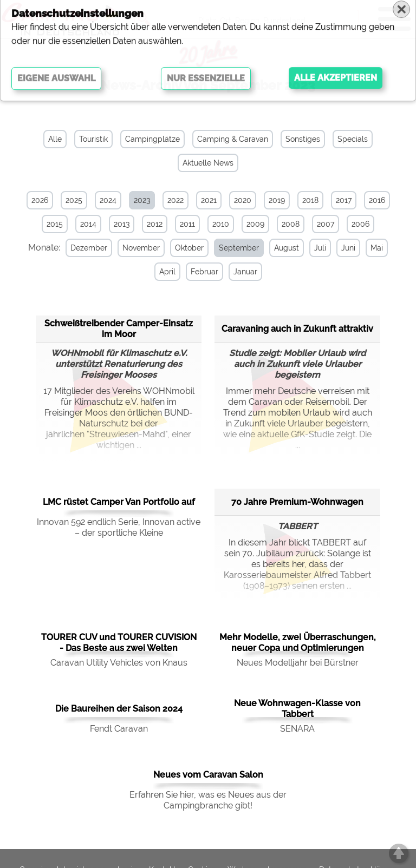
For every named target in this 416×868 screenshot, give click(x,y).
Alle (55, 139)
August (281, 248)
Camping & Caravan (233, 139)
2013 (122, 224)
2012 (155, 224)
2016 (377, 200)
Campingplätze (152, 139)
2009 (255, 224)
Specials (353, 139)
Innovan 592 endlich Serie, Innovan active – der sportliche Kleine (119, 526)
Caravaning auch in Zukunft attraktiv (297, 327)
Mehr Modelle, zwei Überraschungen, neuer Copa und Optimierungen (298, 642)
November (136, 248)
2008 (291, 224)
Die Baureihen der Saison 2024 (119, 708)
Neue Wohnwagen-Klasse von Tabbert (297, 708)
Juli (315, 248)
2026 (40, 200)
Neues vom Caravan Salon (208, 774)
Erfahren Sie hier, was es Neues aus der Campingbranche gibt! (208, 799)
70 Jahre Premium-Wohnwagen (297, 500)
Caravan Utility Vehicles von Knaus (119, 662)
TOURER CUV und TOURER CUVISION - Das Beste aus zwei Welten (119, 642)
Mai (371, 248)
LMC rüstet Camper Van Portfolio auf (119, 501)
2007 (326, 224)
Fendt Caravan (119, 728)
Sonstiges (303, 139)
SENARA (297, 728)
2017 (344, 200)
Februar (199, 272)
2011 (187, 224)
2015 (55, 224)
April (162, 272)
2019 (277, 200)
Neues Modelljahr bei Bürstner (298, 662)
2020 (243, 200)
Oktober (184, 248)
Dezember (83, 248)
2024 (108, 200)
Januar (240, 272)
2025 (74, 200)
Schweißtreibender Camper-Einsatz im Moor (119, 327)
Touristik (93, 139)
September (233, 248)
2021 (209, 200)
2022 (175, 200)
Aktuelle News (208, 163)
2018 (310, 200)
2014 (88, 224)
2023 (142, 200)
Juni (343, 248)
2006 (360, 224)
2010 (221, 224)
